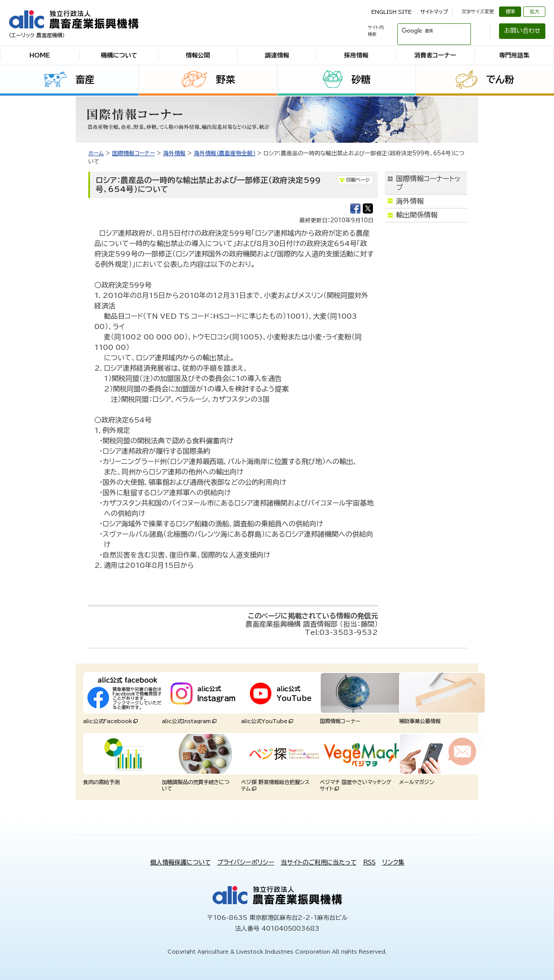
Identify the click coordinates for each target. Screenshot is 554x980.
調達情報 (277, 55)
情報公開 (198, 55)
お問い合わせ (522, 31)
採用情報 (356, 55)
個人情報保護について (180, 862)
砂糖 (361, 80)
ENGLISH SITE (391, 12)
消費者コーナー (435, 55)
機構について (119, 55)
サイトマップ (434, 12)
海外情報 (174, 153)
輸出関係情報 (417, 215)
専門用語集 (514, 55)
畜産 (85, 80)
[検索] (424, 31)
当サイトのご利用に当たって (319, 862)
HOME (40, 55)
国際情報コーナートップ (428, 183)
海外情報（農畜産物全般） (225, 153)
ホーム (96, 153)
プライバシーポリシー (246, 862)
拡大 (535, 11)
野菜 (225, 80)
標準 (510, 11)
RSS (369, 862)
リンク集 (393, 862)
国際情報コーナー (134, 153)
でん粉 (500, 80)
